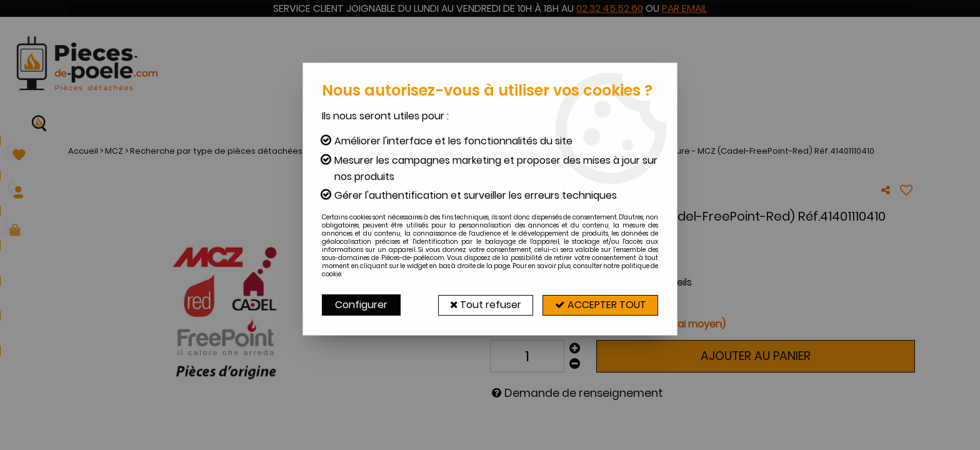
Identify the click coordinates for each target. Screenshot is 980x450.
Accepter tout (599, 305)
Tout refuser (482, 305)
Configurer (361, 305)
